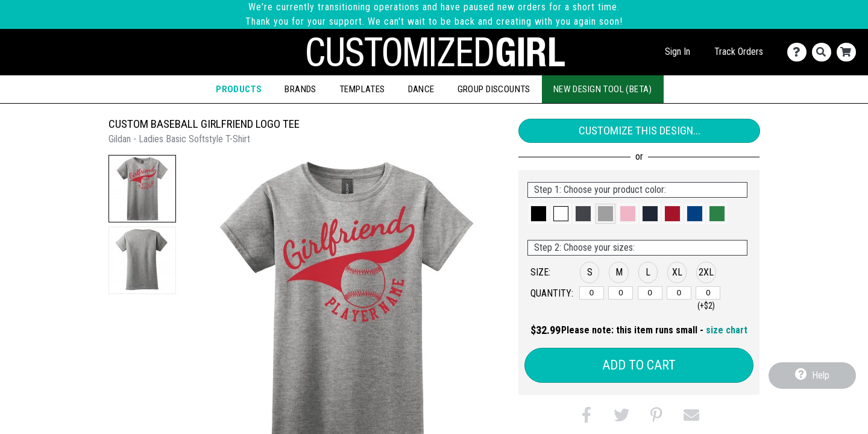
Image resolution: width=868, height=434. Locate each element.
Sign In (678, 52)
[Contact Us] (800, 52)
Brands (300, 89)
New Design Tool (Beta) (603, 89)
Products (239, 89)
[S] (592, 293)
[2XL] (708, 293)
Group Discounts (494, 89)
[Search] (824, 52)
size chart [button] (727, 330)
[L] (650, 293)
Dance (421, 89)
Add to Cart (639, 365)
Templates (362, 89)
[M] (621, 293)
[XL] (679, 293)
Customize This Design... (640, 131)
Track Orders (739, 52)
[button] (142, 189)
